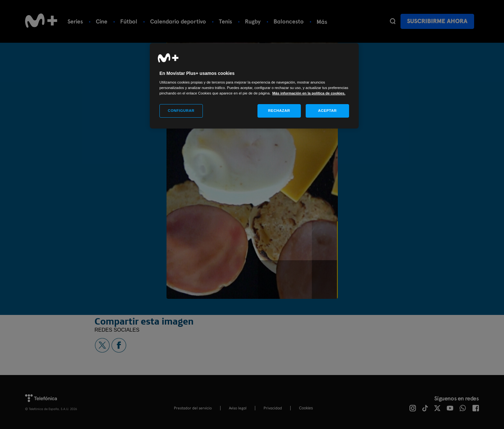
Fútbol (129, 21)
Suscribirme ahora (437, 21)
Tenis (225, 21)
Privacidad (273, 408)
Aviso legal (238, 408)
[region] (254, 86)
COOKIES (306, 408)
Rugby (253, 21)
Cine (102, 21)
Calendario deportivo (178, 21)
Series (75, 21)
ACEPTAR (327, 111)
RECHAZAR (279, 111)
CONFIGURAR (181, 111)
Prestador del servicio (193, 408)
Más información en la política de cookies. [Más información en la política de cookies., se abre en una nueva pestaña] (309, 93)
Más (322, 22)
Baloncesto (289, 21)
